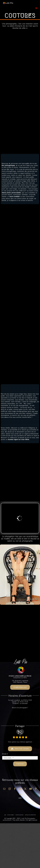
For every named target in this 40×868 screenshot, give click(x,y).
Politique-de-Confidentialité (30, 815)
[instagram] (10, 789)
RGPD (5, 815)
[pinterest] (36, 789)
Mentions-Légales (11, 815)
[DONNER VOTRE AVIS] (20, 749)
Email (5, 754)
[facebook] (15, 789)
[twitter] (25, 789)
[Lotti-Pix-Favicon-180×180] (21, 667)
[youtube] (31, 789)
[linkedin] (20, 789)
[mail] (4, 789)
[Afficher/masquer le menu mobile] (36, 8)
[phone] (20, 794)
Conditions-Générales (19, 815)
